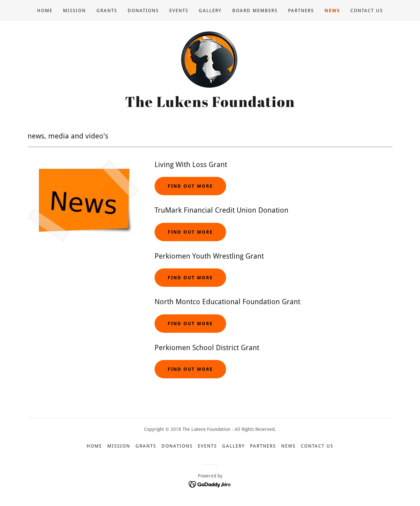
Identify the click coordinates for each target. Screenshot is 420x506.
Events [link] (179, 11)
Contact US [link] (367, 11)
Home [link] (45, 11)
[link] (210, 59)
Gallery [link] (210, 11)
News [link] (332, 11)
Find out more (190, 186)
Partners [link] (301, 11)
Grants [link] (107, 11)
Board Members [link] (255, 11)
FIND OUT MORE (190, 232)
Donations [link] (143, 11)
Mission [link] (74, 11)
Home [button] (94, 446)
